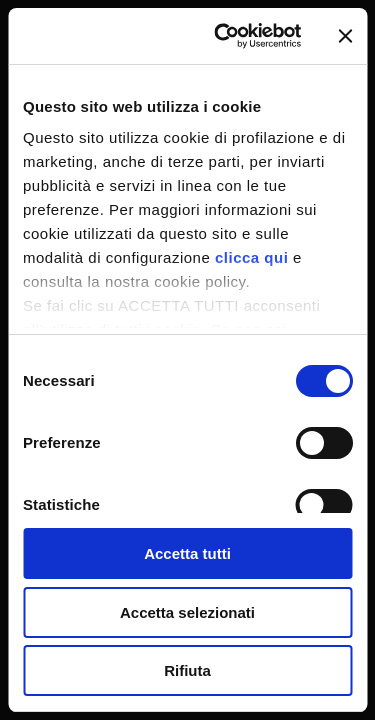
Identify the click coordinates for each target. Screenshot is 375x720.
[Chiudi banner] (345, 36)
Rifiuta (187, 670)
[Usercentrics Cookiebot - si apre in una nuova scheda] (223, 36)
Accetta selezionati (187, 612)
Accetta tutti (187, 553)
